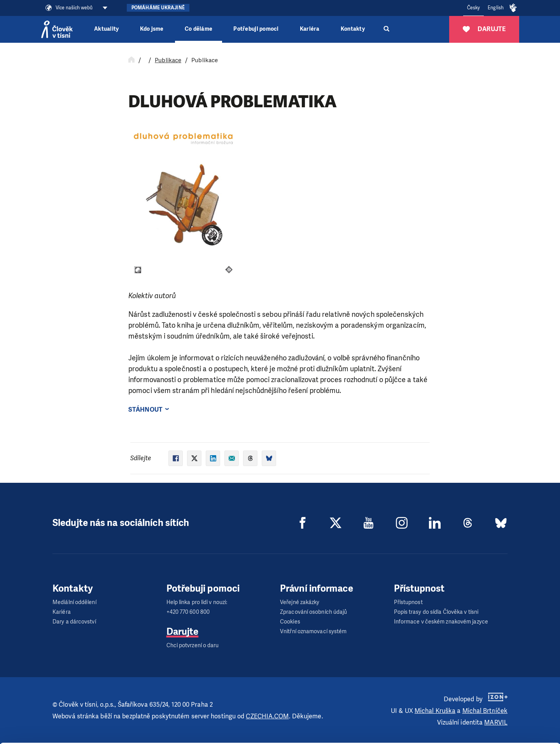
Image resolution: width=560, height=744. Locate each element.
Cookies (290, 622)
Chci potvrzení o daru (193, 645)
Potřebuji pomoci (256, 29)
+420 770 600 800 (188, 612)
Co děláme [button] (199, 29)
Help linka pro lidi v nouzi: (197, 602)
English (496, 8)
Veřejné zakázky (300, 602)
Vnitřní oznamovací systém (313, 631)
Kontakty (353, 29)
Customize (495, 708)
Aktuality (106, 29)
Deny (495, 728)
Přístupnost (408, 602)
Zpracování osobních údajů (314, 612)
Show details (120, 734)
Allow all (495, 689)
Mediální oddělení (74, 602)
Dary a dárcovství (74, 622)
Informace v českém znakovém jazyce (441, 622)
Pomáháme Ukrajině (158, 8)
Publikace (168, 60)
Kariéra (310, 29)
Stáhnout (145, 410)
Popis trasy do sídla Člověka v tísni (436, 612)
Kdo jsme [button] (152, 29)
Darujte (183, 632)
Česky (474, 8)
